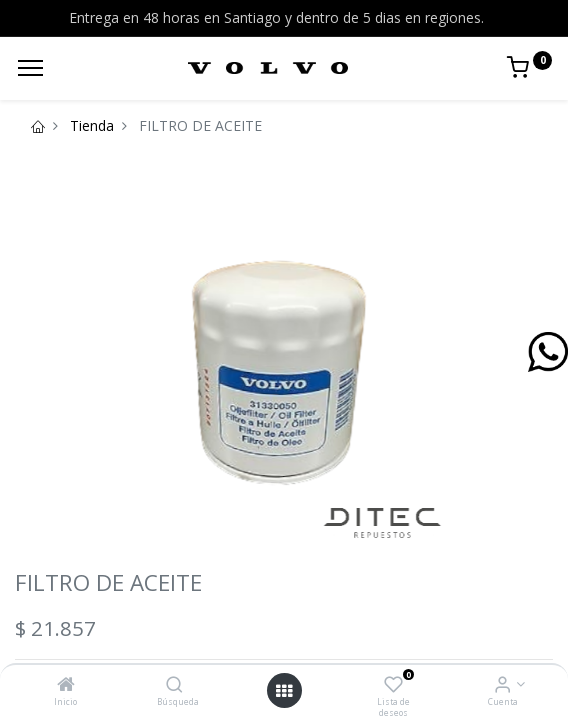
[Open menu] (284, 691)
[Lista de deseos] (393, 685)
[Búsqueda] (174, 685)
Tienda (92, 125)
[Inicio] (66, 685)
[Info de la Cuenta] (502, 685)
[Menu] (30, 68)
